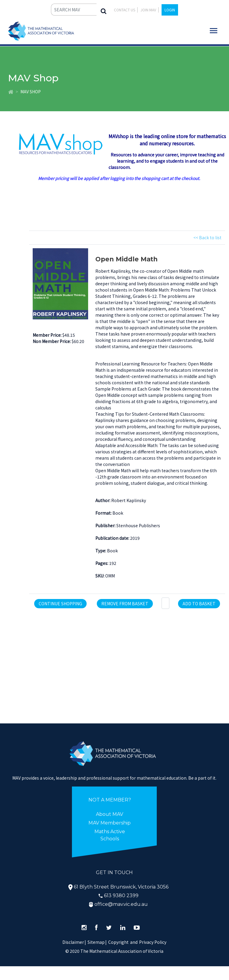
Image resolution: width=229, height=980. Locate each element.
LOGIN (170, 10)
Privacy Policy (153, 942)
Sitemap (96, 942)
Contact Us (125, 10)
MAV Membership (110, 823)
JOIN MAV (148, 10)
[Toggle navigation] (214, 31)
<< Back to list (207, 237)
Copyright (118, 942)
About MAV (110, 814)
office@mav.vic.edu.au (121, 904)
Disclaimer (74, 942)
